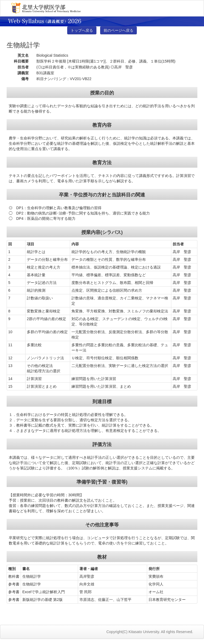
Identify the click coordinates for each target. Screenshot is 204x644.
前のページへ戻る (118, 30)
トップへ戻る (82, 30)
